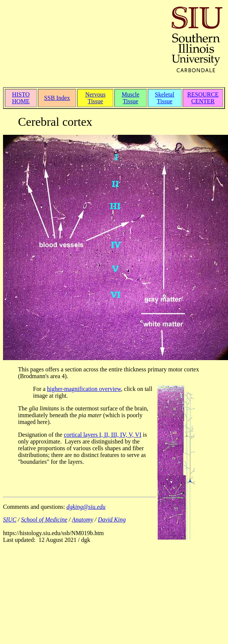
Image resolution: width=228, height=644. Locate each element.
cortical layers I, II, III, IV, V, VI (103, 435)
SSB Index (57, 98)
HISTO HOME (21, 98)
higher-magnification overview (84, 389)
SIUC (10, 520)
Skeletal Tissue (165, 98)
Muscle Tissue (130, 98)
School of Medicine (44, 520)
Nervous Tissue (95, 98)
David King (112, 520)
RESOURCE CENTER (203, 98)
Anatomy (83, 520)
